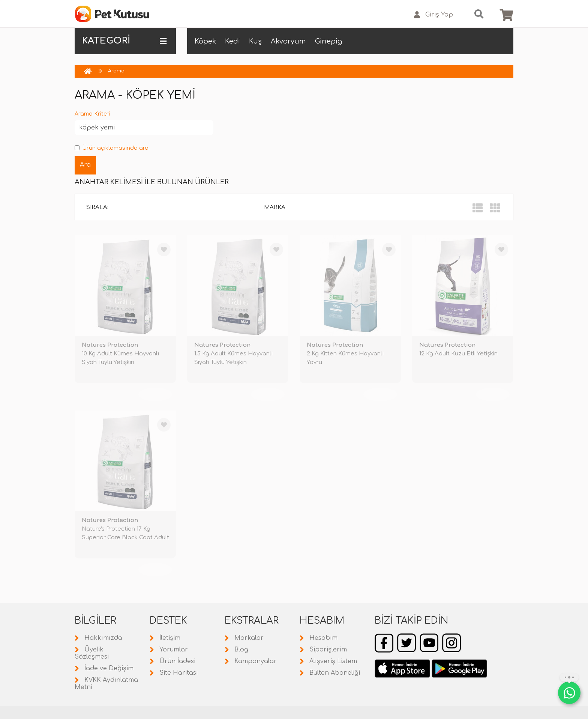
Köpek (205, 41)
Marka (275, 207)
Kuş (255, 41)
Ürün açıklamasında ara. (112, 148)
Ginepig (328, 41)
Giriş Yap (433, 15)
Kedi (232, 41)
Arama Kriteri (92, 114)
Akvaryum (288, 41)
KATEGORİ (124, 41)
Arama (116, 71)
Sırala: (97, 207)
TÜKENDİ (155, 394)
